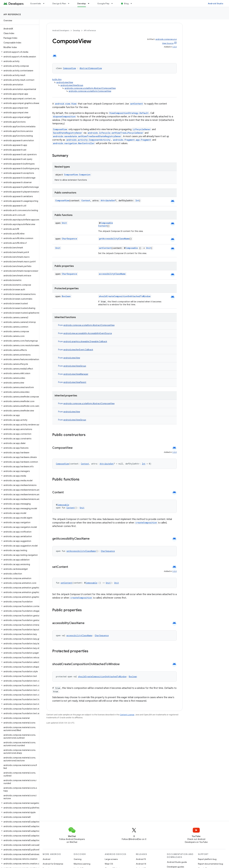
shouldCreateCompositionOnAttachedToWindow (125, 296)
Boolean (66, 296)
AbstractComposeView (91, 68)
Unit (64, 223)
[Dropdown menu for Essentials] (45, 3)
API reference (12, 14)
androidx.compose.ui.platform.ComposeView (90, 91)
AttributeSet (108, 201)
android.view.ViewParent (75, 382)
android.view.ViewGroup (72, 85)
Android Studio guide (177, 862)
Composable (107, 223)
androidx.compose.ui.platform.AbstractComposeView (90, 88)
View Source (168, 43)
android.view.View (65, 82)
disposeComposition (64, 117)
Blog (126, 3)
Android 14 (141, 864)
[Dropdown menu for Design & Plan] (70, 3)
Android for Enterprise (53, 864)
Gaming (78, 859)
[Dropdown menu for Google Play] (113, 3)
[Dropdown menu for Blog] (133, 3)
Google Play (103, 3)
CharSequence (69, 239)
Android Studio (216, 3)
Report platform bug (207, 859)
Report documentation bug (210, 864)
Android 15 (141, 859)
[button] (19, 52)
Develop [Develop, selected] (82, 3)
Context (86, 201)
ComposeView (69, 68)
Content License (127, 715)
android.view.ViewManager (76, 374)
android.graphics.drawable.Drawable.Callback (85, 341)
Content (103, 226)
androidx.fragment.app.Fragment (132, 140)
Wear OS (109, 864)
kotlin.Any (57, 79)
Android (46, 859)
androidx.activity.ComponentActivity (88, 140)
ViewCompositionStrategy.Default (129, 113)
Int (137, 201)
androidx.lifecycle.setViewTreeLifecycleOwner (116, 133)
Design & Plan (59, 3)
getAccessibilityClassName (114, 239)
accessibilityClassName (112, 274)
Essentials (36, 3)
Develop (76, 30)
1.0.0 (175, 47)
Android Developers (61, 30)
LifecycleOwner (142, 129)
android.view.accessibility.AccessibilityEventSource (88, 333)
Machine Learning (82, 864)
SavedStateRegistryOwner (68, 133)
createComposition (146, 523)
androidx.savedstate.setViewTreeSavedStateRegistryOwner (87, 136)
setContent (136, 104)
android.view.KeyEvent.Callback (78, 350)
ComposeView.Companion (77, 175)
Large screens (111, 859)
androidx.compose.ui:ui (166, 39)
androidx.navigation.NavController (74, 143)
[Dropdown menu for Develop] (90, 3)
